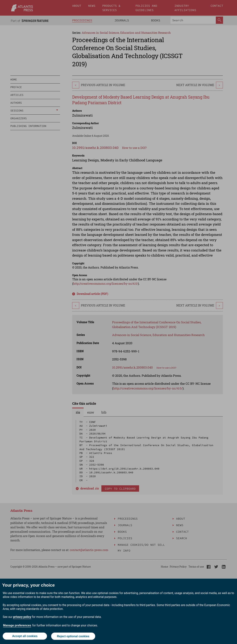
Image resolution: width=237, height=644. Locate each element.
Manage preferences (17, 626)
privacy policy (22, 617)
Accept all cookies (25, 636)
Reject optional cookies (73, 636)
